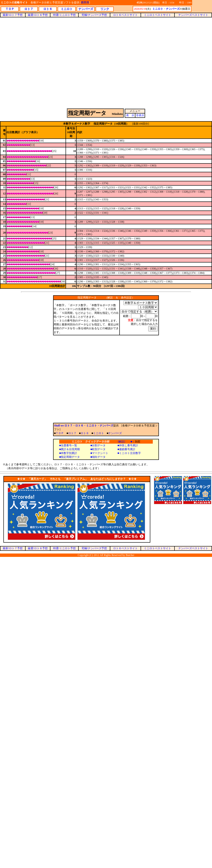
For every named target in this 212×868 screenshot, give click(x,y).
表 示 (130, 115)
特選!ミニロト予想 (64, 15)
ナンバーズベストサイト (193, 15)
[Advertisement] (106, 63)
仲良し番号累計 (129, 445)
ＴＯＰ (60, 433)
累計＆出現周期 (70, 449)
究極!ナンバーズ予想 (94, 15)
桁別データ (99, 449)
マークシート (100, 453)
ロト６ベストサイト (125, 15)
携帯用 (85, 2)
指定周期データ (70, 457)
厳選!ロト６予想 (38, 15)
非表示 (140, 115)
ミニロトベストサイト (158, 15)
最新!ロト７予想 (13, 15)
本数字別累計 (69, 453)
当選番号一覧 (69, 445)
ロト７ (72, 433)
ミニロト (99, 433)
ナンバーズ (115, 433)
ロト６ (85, 433)
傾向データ (99, 457)
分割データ (99, 445)
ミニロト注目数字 (130, 453)
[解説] (121, 442)
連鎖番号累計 (127, 449)
